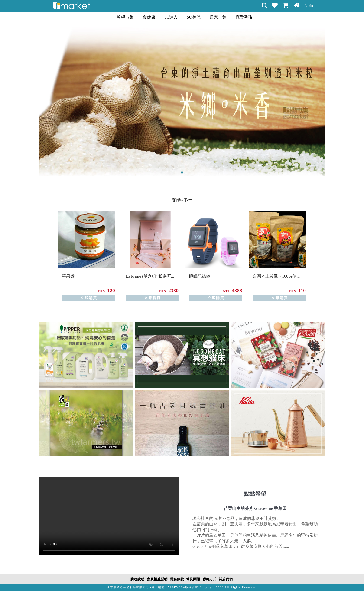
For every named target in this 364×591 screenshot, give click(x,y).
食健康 (149, 17)
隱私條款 (177, 579)
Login (309, 6)
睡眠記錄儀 (200, 276)
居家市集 (218, 17)
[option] (87, 256)
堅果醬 (68, 276)
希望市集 (125, 17)
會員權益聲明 (157, 579)
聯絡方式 (209, 579)
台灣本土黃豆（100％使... (276, 276)
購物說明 (137, 579)
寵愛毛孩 (244, 17)
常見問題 (193, 579)
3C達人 (171, 17)
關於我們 (226, 579)
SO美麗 (194, 17)
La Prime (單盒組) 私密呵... (150, 276)
